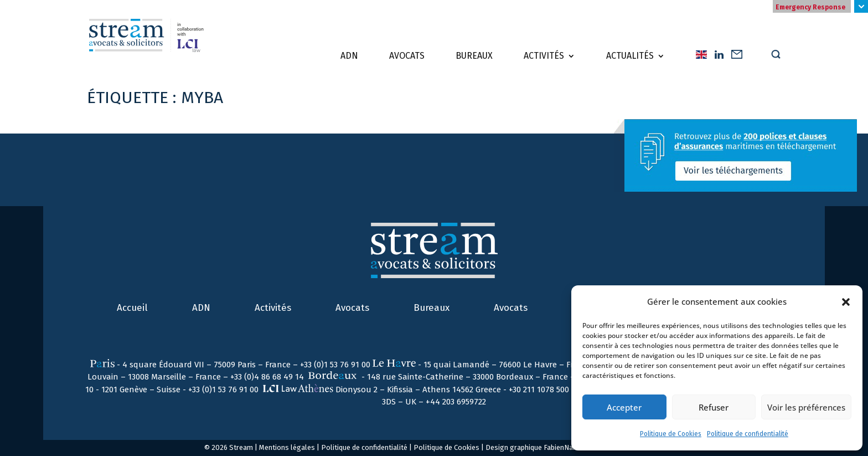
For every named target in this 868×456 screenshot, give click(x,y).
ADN (349, 56)
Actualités (630, 56)
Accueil (132, 308)
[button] (846, 302)
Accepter (624, 407)
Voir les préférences (806, 407)
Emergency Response (810, 7)
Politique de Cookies (671, 434)
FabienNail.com (568, 447)
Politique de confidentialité (748, 434)
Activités (544, 56)
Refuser (714, 407)
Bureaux (474, 56)
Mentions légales (287, 447)
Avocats (407, 56)
